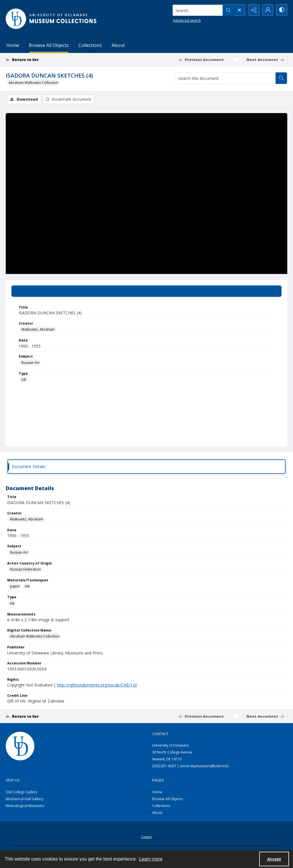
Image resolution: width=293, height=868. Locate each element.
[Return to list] (44, 60)
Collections (90, 45)
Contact (146, 837)
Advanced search (186, 20)
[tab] (146, 291)
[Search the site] (197, 10)
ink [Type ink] (24, 380)
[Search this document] (226, 78)
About (118, 45)
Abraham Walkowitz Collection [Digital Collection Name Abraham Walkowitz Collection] (35, 637)
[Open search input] (239, 10)
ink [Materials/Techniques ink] (27, 586)
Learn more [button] (151, 859)
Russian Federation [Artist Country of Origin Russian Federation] (25, 570)
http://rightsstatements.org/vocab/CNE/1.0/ (97, 685)
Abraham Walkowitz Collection (33, 83)
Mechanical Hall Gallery (24, 799)
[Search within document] (281, 78)
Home (13, 45)
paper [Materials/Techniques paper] (15, 586)
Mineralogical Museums (25, 806)
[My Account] (267, 10)
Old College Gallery (21, 792)
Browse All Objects (49, 45)
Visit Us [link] (13, 780)
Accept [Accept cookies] (274, 859)
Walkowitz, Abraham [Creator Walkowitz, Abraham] (38, 330)
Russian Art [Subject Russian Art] (30, 363)
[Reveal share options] (253, 10)
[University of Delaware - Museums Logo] (52, 19)
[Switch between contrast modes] (282, 10)
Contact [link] (160, 734)
